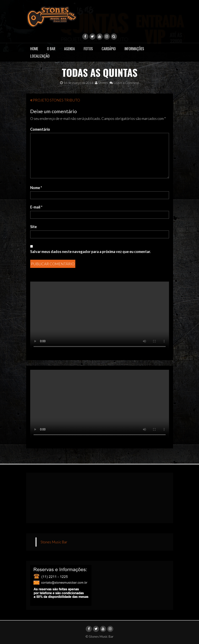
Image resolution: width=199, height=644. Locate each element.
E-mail (36, 207)
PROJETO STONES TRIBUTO (56, 100)
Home (34, 49)
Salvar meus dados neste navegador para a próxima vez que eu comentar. (91, 252)
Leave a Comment (124, 83)
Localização (40, 56)
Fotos (88, 49)
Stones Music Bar (54, 542)
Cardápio (109, 49)
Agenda (69, 49)
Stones (101, 83)
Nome (36, 188)
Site (33, 227)
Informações (134, 49)
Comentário (40, 129)
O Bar (51, 49)
